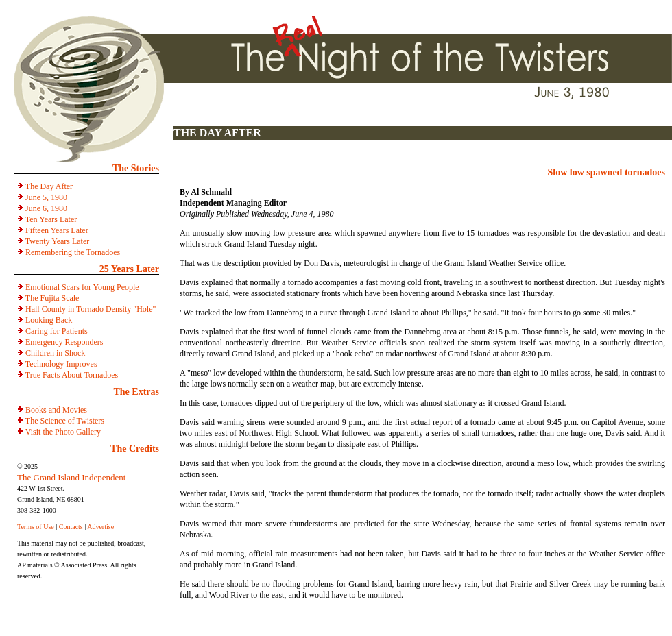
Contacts (71, 527)
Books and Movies (56, 410)
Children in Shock (55, 353)
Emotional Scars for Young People (82, 287)
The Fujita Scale (52, 298)
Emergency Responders (64, 342)
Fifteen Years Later (57, 230)
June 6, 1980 (46, 208)
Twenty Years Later (57, 241)
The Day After (49, 186)
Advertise (100, 527)
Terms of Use (36, 527)
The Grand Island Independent (71, 477)
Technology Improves (61, 364)
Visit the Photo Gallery (63, 432)
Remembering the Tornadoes (73, 252)
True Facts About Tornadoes (72, 375)
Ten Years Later (51, 219)
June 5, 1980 (46, 197)
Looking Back (49, 320)
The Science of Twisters (65, 421)
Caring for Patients (57, 331)
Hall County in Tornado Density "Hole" (91, 309)
